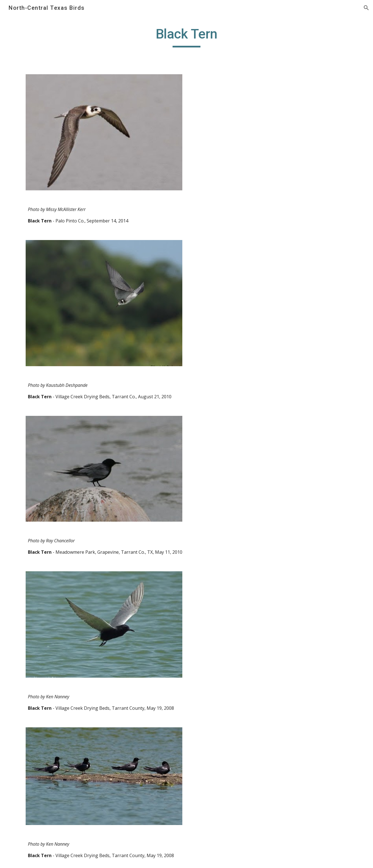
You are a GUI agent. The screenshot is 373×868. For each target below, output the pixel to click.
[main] (186, 37)
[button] (366, 8)
